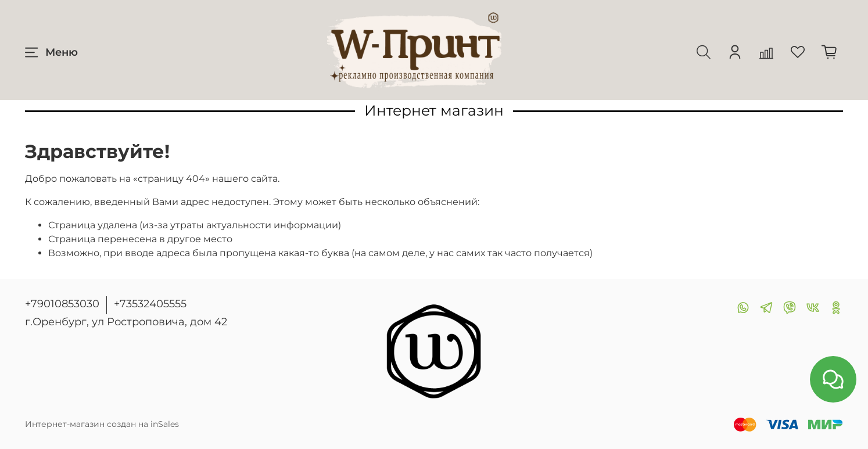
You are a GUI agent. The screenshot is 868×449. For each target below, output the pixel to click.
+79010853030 (62, 304)
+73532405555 (150, 304)
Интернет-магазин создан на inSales (102, 424)
